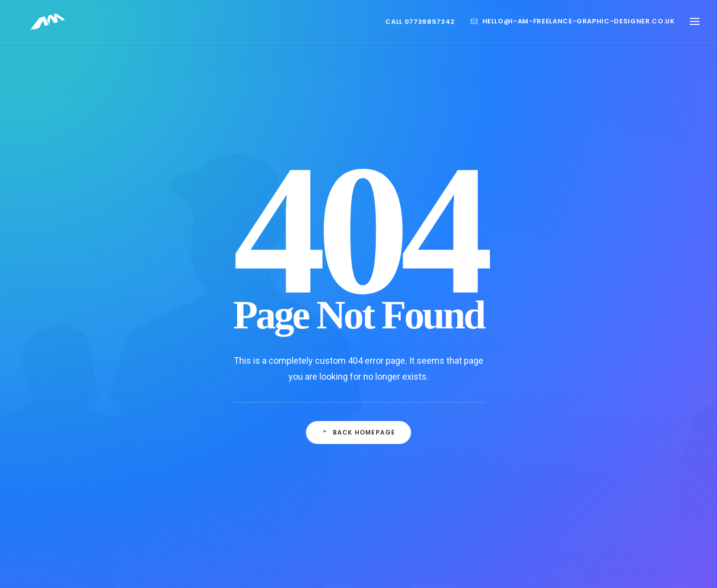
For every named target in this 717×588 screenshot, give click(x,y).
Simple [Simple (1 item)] (541, 504)
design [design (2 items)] (582, 440)
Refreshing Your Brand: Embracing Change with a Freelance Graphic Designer (283, 509)
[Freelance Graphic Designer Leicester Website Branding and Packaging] (45, 26)
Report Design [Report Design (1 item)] (552, 488)
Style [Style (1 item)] (604, 504)
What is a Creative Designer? (274, 439)
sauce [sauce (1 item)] (596, 488)
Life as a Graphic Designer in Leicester (274, 468)
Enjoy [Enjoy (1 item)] (614, 440)
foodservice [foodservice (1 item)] (549, 456)
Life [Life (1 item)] (586, 456)
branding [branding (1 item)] (545, 440)
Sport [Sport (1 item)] (573, 504)
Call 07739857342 (420, 26)
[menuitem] (423, 26)
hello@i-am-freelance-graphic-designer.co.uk (579, 26)
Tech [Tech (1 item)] (538, 520)
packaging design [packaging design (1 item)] (557, 472)
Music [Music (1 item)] (613, 456)
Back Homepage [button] (359, 324)
